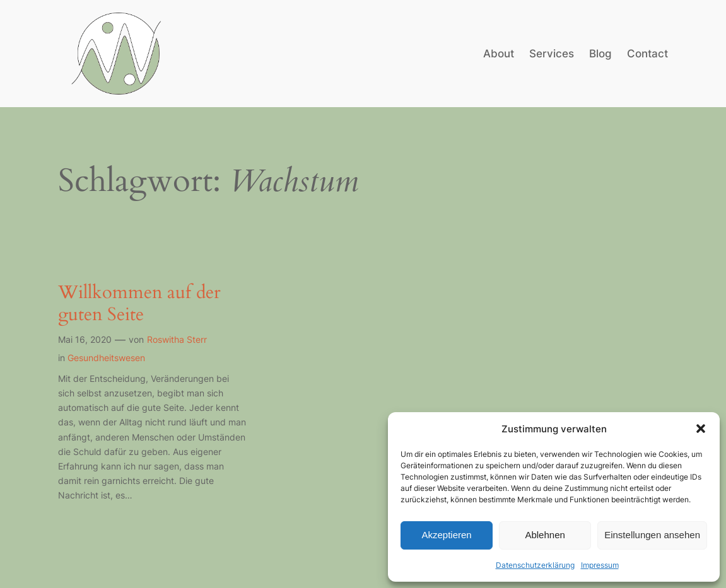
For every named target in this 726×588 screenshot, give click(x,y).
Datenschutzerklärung (535, 565)
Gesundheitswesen (106, 358)
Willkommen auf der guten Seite (139, 303)
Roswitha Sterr (177, 339)
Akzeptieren (446, 535)
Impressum (600, 565)
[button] (701, 429)
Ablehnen (545, 535)
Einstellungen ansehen (652, 535)
